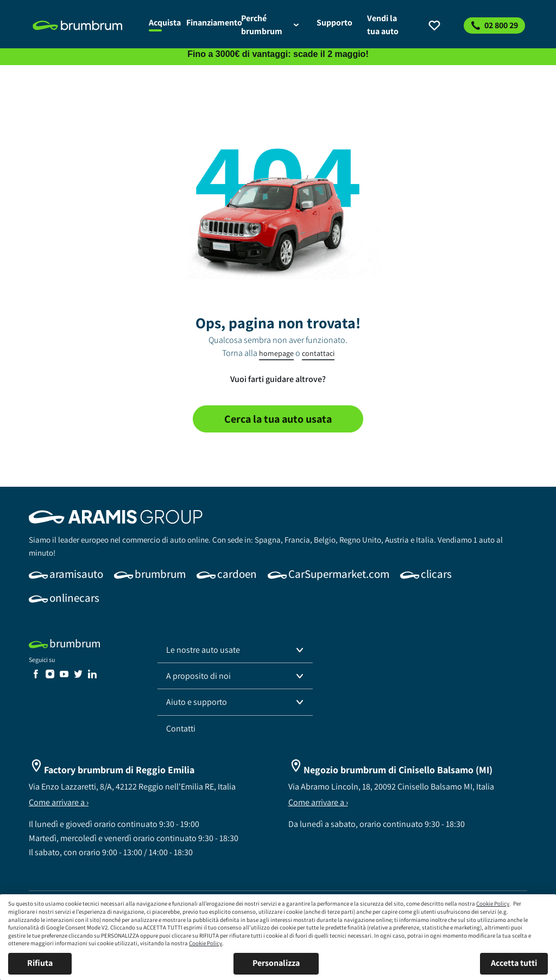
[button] (235, 650)
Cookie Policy (493, 903)
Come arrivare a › (59, 802)
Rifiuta (40, 963)
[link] (84, 26)
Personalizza (276, 963)
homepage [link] (276, 353)
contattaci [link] (318, 353)
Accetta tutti (514, 963)
